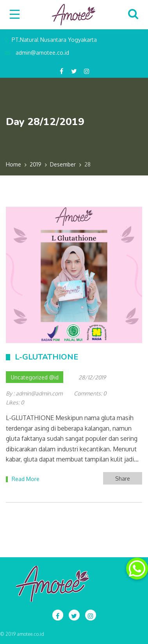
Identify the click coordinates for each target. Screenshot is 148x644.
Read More (26, 479)
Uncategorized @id (35, 377)
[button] (137, 569)
